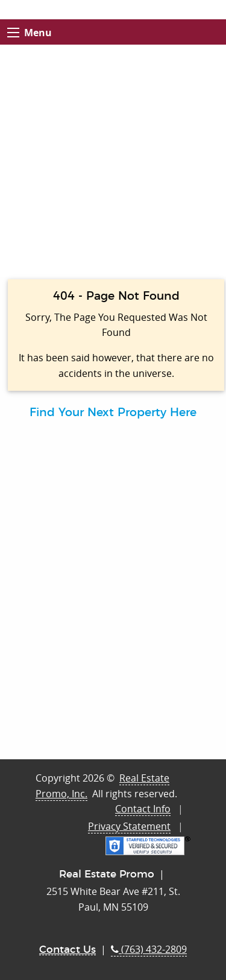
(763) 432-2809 (149, 949)
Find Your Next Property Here (113, 413)
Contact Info (143, 809)
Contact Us (67, 950)
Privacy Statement (129, 826)
